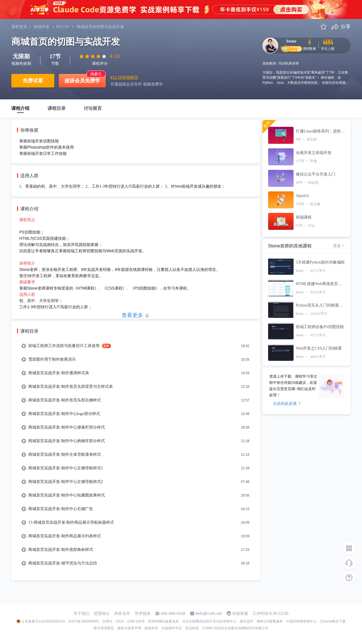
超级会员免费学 (82, 81)
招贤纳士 (102, 613)
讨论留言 (93, 108)
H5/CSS (63, 27)
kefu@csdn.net (209, 613)
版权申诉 (151, 628)
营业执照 (192, 628)
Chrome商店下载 (333, 621)
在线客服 (240, 613)
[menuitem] (136, 346)
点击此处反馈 (287, 403)
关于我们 (81, 613)
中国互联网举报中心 (301, 621)
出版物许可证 (172, 628)
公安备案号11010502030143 (43, 621)
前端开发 (42, 27)
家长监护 (247, 621)
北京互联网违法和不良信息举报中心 (209, 621)
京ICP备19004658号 (84, 621)
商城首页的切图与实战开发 (100, 27)
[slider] (93, 56)
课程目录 (57, 108)
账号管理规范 (104, 628)
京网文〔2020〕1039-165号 (123, 621)
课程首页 (19, 27)
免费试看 (33, 81)
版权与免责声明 (129, 628)
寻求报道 (143, 613)
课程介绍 (20, 108)
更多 (339, 246)
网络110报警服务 (270, 621)
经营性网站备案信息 (163, 621)
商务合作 (122, 613)
